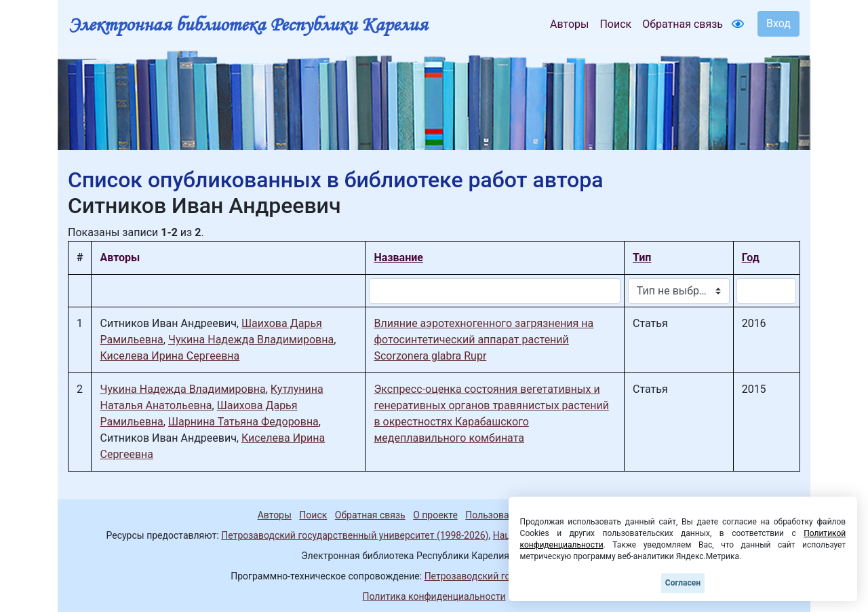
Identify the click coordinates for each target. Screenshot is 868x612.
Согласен (683, 583)
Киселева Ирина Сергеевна (170, 356)
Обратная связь (683, 24)
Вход (778, 23)
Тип (642, 257)
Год (751, 257)
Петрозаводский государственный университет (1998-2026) (355, 535)
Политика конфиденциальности (434, 596)
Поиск (615, 24)
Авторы (569, 24)
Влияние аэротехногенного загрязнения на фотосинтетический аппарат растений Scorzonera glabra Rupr (484, 340)
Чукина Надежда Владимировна (251, 340)
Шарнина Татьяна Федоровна (243, 422)
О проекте (435, 515)
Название (398, 257)
